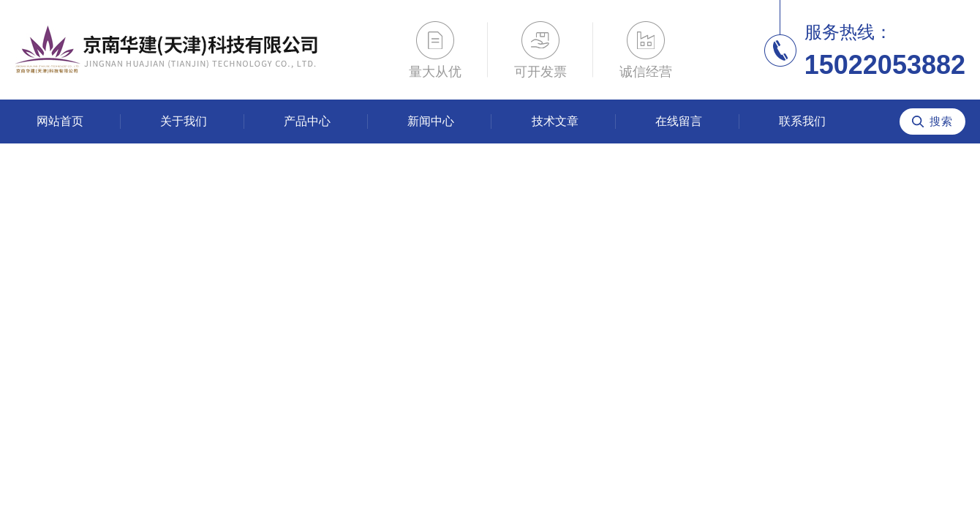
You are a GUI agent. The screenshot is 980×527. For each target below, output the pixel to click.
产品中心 (307, 121)
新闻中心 (431, 121)
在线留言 (679, 121)
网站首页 (60, 121)
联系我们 (802, 121)
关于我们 (184, 121)
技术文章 (555, 121)
